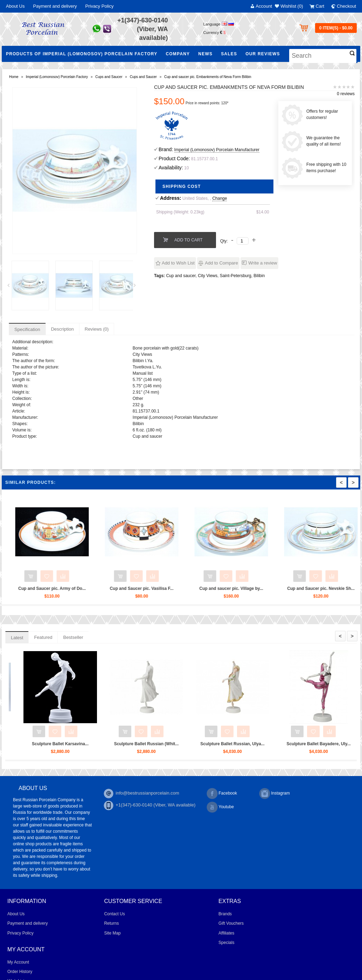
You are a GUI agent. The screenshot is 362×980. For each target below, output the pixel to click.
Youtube (220, 807)
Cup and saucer (181, 276)
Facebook (222, 794)
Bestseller (73, 637)
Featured (43, 637)
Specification (27, 329)
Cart (320, 6)
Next (137, 287)
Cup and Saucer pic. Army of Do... (109, 588)
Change (220, 198)
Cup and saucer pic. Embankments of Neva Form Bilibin (208, 77)
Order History (20, 972)
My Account (18, 962)
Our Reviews (263, 54)
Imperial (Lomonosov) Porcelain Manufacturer (217, 150)
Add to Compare (221, 263)
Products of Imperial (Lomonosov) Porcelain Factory (82, 54)
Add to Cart (189, 240)
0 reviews (346, 94)
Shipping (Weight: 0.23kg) (180, 212)
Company (178, 54)
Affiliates (226, 933)
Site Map (112, 933)
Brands (225, 914)
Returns (111, 923)
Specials (226, 943)
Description (62, 329)
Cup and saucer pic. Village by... (288, 588)
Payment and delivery (55, 6)
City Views (208, 276)
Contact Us (114, 914)
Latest (17, 638)
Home (14, 77)
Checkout (346, 6)
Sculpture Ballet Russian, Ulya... (311, 744)
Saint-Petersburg (236, 276)
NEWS (205, 54)
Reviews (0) (97, 329)
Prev (11, 287)
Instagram (274, 794)
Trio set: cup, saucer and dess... (53, 744)
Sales (229, 54)
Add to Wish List (178, 263)
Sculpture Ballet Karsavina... (139, 744)
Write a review (263, 263)
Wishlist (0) (292, 6)
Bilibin (259, 276)
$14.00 (263, 212)
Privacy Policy (100, 6)
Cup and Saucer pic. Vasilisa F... (199, 588)
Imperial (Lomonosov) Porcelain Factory (57, 77)
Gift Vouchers (231, 923)
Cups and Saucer (109, 77)
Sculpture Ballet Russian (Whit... (225, 744)
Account (264, 6)
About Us (15, 6)
